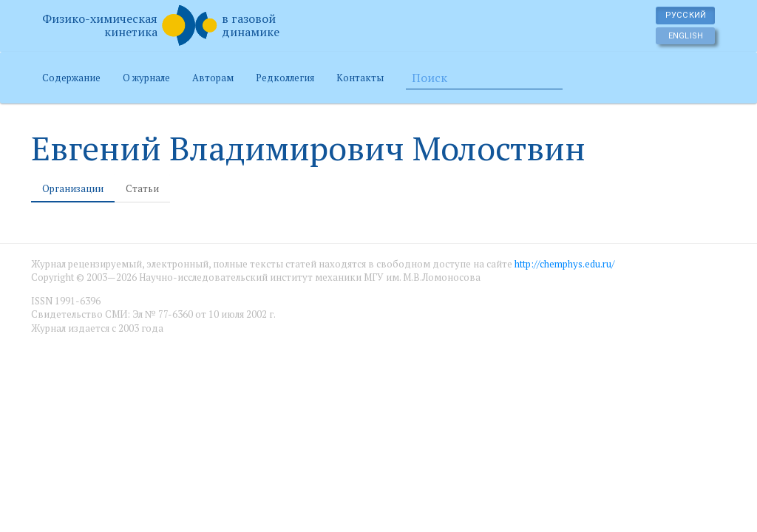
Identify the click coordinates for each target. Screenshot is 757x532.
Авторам (213, 78)
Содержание (71, 78)
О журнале (146, 78)
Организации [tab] (73, 188)
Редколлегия (285, 78)
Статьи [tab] (142, 188)
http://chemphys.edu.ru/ (564, 264)
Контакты (360, 78)
